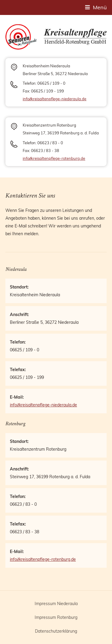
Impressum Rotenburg (56, 617)
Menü (100, 7)
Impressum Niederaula (56, 604)
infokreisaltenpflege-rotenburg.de (54, 158)
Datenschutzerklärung (56, 631)
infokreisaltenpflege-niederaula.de (55, 99)
